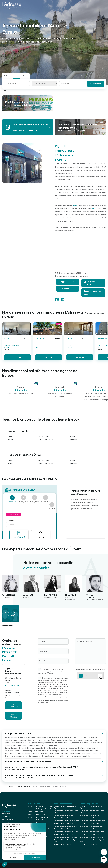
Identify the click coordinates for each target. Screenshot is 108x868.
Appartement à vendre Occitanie (63, 834)
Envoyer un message (90, 283)
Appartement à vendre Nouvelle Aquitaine (66, 821)
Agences (10, 787)
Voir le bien (18, 357)
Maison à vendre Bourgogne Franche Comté (41, 809)
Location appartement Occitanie (89, 834)
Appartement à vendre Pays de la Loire (65, 837)
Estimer (7, 76)
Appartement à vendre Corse (62, 844)
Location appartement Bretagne (89, 815)
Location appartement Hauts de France (91, 826)
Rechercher (96, 84)
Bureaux (73, 436)
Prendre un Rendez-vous (93, 293)
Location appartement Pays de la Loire (91, 837)
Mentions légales (13, 716)
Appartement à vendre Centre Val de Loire (66, 832)
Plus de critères (11, 91)
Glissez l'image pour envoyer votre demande (90, 669)
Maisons (10, 436)
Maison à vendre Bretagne (36, 812)
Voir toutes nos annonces (96, 313)
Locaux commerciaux (46, 440)
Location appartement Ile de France (90, 829)
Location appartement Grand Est (90, 823)
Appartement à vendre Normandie (64, 818)
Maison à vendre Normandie (36, 814)
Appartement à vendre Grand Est (64, 823)
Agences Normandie (23, 787)
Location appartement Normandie (90, 818)
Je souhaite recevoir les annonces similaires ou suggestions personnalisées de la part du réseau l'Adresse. (52, 671)
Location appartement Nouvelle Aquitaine (92, 821)
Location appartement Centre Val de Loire (92, 832)
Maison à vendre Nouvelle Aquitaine (39, 817)
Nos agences (6, 814)
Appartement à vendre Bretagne (63, 815)
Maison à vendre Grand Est (36, 820)
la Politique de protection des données (52, 700)
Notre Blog (5, 822)
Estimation (64, 289)
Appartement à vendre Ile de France (64, 829)
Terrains (10, 440)
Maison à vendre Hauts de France (38, 823)
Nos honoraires (14, 705)
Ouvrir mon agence (8, 819)
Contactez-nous (7, 816)
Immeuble (73, 440)
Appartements (44, 436)
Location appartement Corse (88, 844)
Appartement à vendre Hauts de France (65, 826)
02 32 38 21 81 (12, 685)
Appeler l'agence (66, 282)
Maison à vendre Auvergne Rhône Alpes (40, 806)
